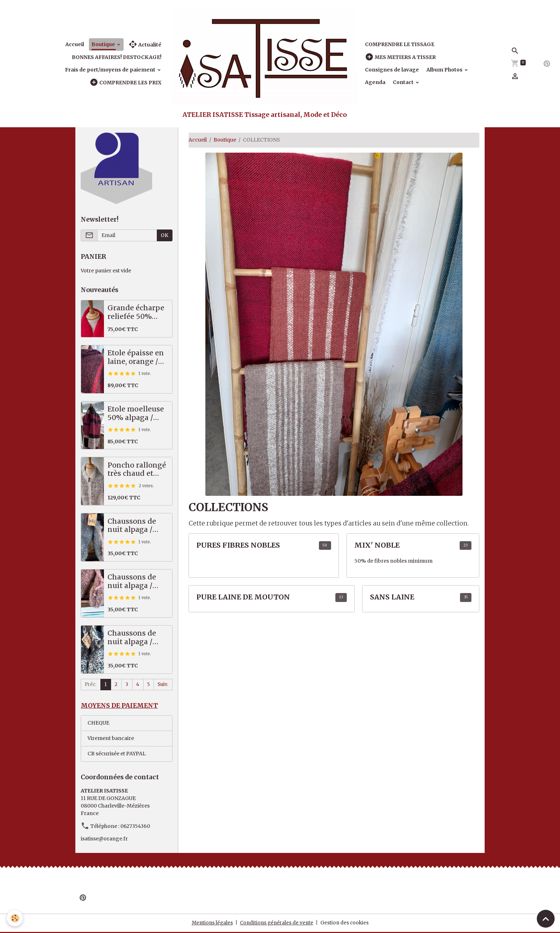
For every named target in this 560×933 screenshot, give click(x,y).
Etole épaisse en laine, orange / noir (136, 357)
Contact (404, 82)
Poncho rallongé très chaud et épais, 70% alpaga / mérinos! (137, 470)
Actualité (145, 45)
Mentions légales (211, 924)
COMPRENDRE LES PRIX (126, 82)
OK (164, 235)
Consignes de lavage (392, 70)
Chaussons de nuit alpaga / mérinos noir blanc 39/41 (132, 638)
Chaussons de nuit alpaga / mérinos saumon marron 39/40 (137, 581)
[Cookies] (15, 918)
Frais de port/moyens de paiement (111, 70)
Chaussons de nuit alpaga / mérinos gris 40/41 (132, 526)
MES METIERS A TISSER (400, 57)
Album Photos (445, 70)
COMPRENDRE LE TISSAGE (400, 44)
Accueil (75, 44)
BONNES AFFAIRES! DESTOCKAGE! (117, 57)
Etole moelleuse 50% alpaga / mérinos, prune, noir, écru (136, 413)
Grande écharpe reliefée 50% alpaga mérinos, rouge (136, 312)
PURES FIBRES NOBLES (238, 545)
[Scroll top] (546, 919)
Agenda (375, 82)
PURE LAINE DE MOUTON (243, 597)
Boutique (104, 44)
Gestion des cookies (346, 924)
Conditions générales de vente (277, 924)
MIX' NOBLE (377, 545)
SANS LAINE (392, 597)
